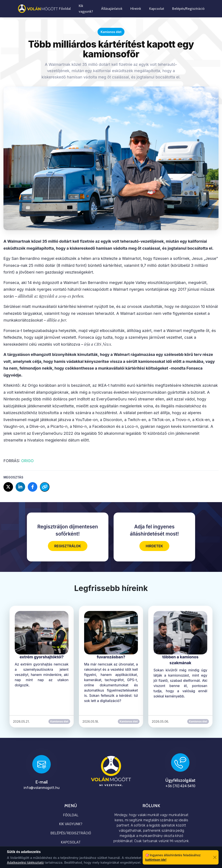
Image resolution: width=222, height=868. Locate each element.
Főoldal (65, 9)
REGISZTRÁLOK (68, 546)
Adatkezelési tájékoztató (25, 863)
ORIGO (27, 461)
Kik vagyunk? (86, 9)
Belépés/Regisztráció (188, 9)
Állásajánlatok (112, 9)
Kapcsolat (157, 9)
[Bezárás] (215, 857)
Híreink (136, 9)
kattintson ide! (156, 860)
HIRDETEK (154, 546)
